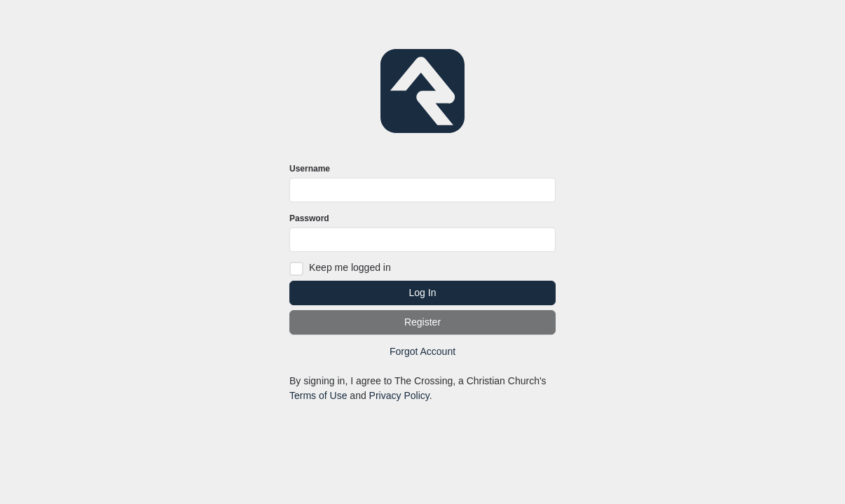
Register (422, 322)
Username (310, 169)
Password (309, 218)
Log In (423, 293)
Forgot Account (422, 351)
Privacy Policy (399, 395)
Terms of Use (318, 395)
